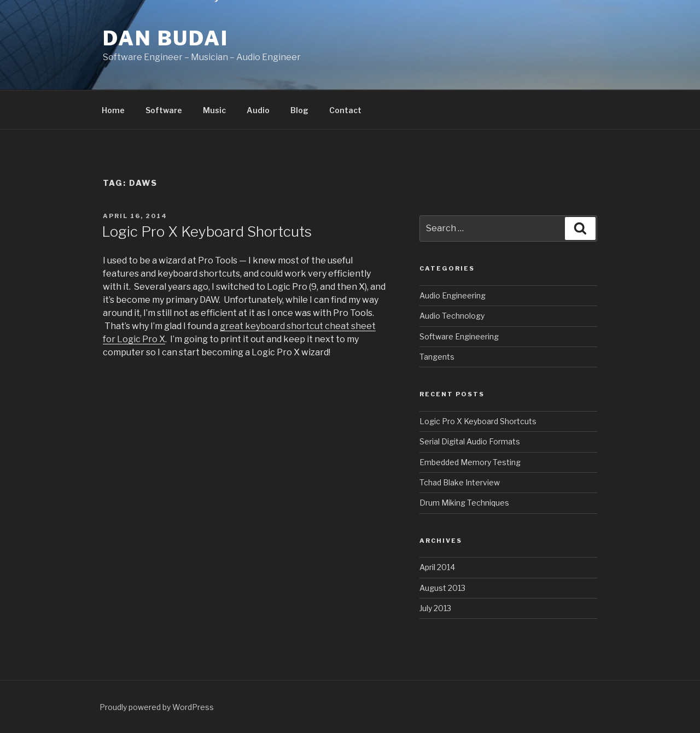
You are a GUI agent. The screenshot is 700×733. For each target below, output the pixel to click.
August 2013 (442, 588)
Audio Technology (452, 316)
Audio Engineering (453, 295)
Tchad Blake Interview (460, 482)
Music (214, 110)
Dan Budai (166, 38)
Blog (299, 110)
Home (113, 110)
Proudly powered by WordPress (157, 707)
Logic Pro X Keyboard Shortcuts (207, 231)
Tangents (437, 357)
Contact (345, 110)
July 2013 (435, 608)
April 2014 (437, 567)
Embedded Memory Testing (470, 462)
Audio (258, 110)
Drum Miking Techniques (464, 503)
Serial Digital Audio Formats (470, 441)
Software (164, 110)
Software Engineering (459, 336)
